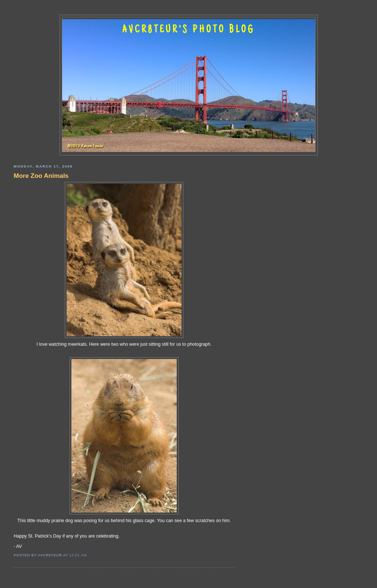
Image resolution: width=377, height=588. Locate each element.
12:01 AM (78, 555)
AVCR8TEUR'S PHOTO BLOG (188, 30)
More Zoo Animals (41, 176)
